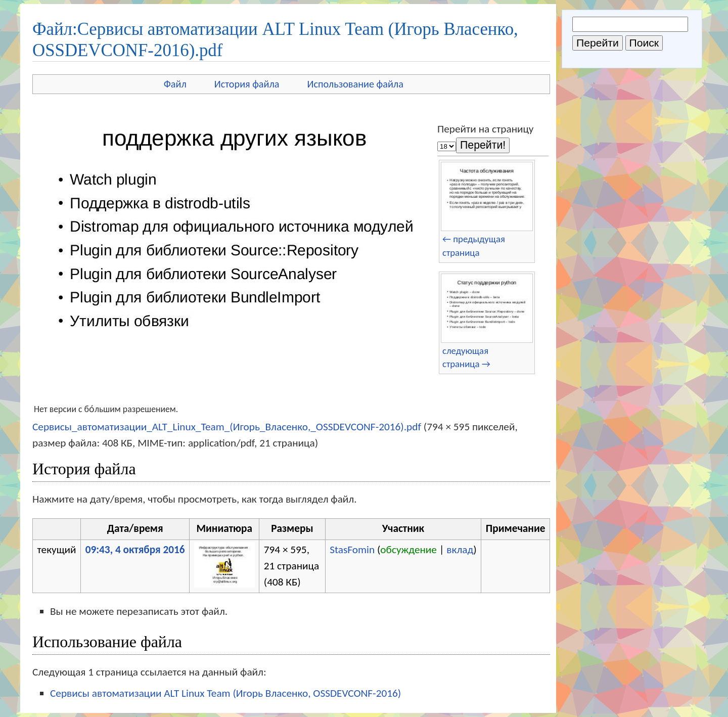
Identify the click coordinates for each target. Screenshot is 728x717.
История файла (247, 84)
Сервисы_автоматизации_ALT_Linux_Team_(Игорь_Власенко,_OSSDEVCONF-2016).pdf (227, 427)
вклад (460, 550)
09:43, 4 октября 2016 (135, 550)
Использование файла (355, 84)
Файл (175, 84)
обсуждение (408, 550)
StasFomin (352, 550)
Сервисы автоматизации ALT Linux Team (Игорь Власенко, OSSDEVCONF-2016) (225, 693)
